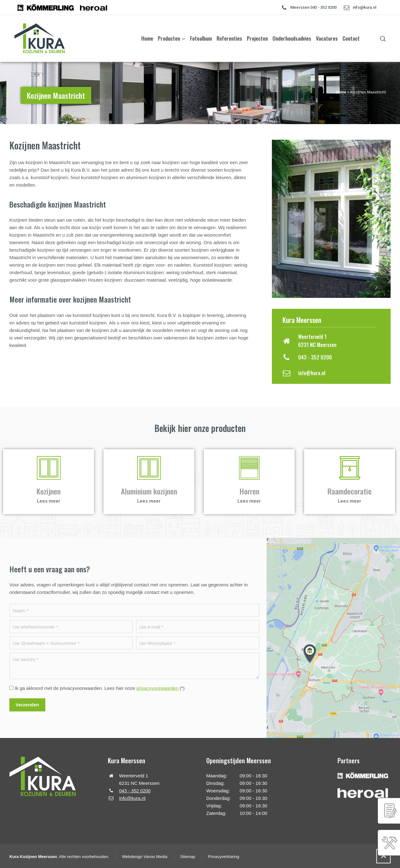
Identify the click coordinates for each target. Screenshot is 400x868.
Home (341, 92)
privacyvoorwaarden (157, 688)
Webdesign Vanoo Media (145, 857)
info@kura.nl (365, 7)
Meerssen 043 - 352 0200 (313, 7)
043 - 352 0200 (315, 357)
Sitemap (187, 857)
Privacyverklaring (224, 857)
